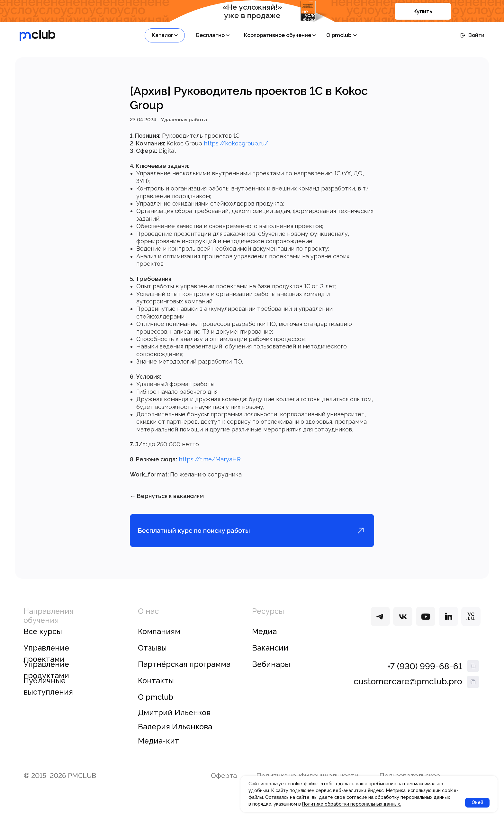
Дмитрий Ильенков (174, 721)
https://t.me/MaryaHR (210, 463)
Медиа (264, 640)
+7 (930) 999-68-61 (425, 675)
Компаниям (159, 640)
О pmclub (156, 706)
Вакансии (270, 656)
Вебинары (271, 673)
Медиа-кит (158, 750)
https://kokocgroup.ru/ (236, 148)
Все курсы (43, 640)
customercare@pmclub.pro (408, 690)
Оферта (224, 784)
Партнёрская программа (184, 673)
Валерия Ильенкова (175, 735)
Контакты (156, 689)
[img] (380, 625)
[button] (165, 35)
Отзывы (152, 656)
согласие (357, 797)
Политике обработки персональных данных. (351, 804)
